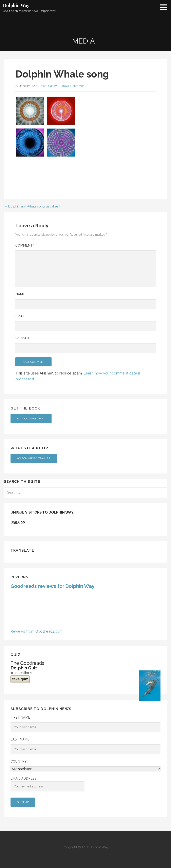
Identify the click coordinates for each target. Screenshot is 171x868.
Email (20, 316)
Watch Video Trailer (34, 458)
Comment (25, 245)
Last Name (20, 739)
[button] (165, 7)
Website (23, 338)
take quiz (20, 679)
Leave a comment (73, 86)
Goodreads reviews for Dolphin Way (52, 586)
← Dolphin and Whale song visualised (32, 206)
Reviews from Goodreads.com (36, 631)
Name (20, 294)
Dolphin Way (16, 5)
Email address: (47, 784)
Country (19, 761)
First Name (20, 717)
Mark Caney (49, 86)
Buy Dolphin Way (31, 419)
